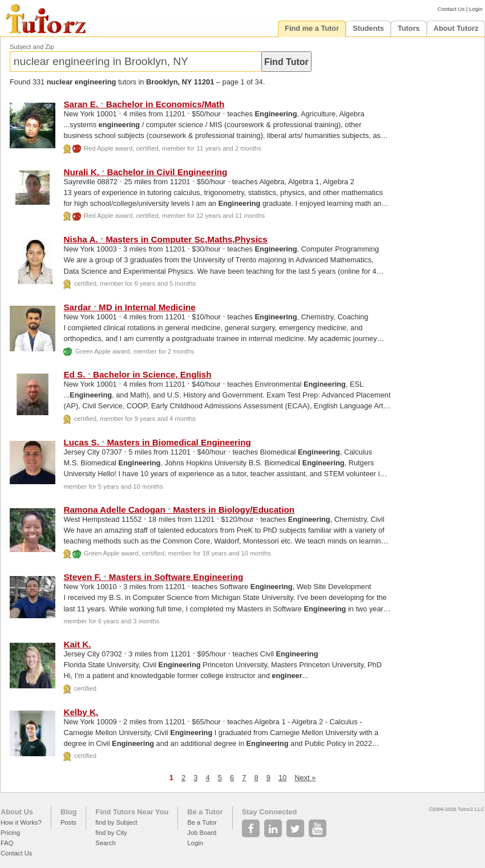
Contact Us (451, 9)
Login (476, 9)
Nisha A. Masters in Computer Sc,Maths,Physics (165, 239)
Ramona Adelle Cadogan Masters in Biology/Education (179, 510)
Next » (305, 778)
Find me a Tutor (312, 28)
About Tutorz (456, 28)
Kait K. (77, 644)
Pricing (10, 833)
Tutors (409, 28)
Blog (68, 812)
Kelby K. (81, 712)
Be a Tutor (205, 812)
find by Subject (116, 822)
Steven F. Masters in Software (153, 577)
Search (105, 843)
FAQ (7, 843)
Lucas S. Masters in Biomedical (157, 442)
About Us (17, 812)
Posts (68, 822)
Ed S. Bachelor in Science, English (137, 374)
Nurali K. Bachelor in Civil (145, 172)
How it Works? (21, 822)
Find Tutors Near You (132, 812)
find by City (111, 833)
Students (368, 28)
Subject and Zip (32, 47)
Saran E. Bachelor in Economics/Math (144, 104)
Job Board (202, 833)
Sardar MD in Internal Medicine (129, 307)
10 (282, 778)
